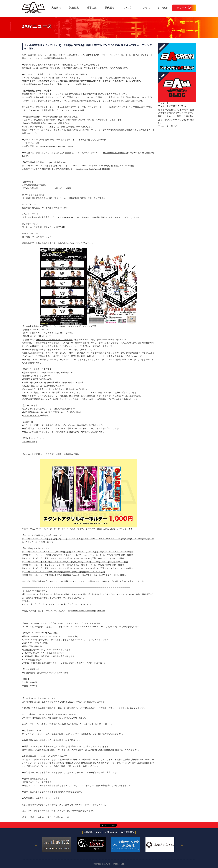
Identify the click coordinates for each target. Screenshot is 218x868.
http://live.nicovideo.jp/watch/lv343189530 (93, 169)
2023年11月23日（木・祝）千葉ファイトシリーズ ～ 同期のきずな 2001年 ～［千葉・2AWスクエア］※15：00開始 (76, 562)
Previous (36, 845)
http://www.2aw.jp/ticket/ (64, 409)
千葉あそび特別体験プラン (36, 591)
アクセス (145, 8)
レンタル (163, 8)
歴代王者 (109, 8)
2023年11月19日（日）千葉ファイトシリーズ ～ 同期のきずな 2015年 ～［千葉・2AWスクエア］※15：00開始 (74, 558)
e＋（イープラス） (32, 415)
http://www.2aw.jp (30, 441)
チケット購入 (184, 8)
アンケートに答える (168, 126)
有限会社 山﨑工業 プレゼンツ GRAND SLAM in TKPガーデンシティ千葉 (64, 326)
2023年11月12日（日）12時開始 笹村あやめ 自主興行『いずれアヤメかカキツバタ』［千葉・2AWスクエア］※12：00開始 (79, 555)
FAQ (98, 832)
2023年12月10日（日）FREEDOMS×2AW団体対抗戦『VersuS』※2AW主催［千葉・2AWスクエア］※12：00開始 (75, 575)
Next (182, 845)
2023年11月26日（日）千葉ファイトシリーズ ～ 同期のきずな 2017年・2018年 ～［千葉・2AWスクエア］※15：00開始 (78, 568)
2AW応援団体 (128, 832)
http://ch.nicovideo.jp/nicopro (115, 153)
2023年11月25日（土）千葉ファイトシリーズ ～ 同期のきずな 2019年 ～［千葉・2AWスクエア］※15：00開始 (74, 565)
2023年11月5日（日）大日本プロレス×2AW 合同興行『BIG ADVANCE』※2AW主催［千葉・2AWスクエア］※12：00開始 (78, 552)
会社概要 (88, 832)
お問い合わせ (111, 832)
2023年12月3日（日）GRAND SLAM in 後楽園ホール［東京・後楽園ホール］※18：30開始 (64, 572)
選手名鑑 (92, 8)
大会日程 (56, 8)
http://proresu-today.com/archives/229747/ (54, 146)
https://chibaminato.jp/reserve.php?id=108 (86, 611)
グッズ (127, 8)
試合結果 (74, 8)
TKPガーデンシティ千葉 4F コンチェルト (54, 340)
